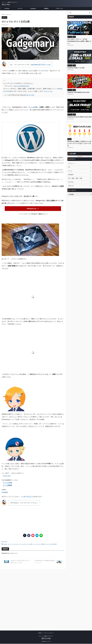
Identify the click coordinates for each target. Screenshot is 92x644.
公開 (53, 543)
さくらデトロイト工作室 (26, 543)
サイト (9, 543)
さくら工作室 (33, 107)
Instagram (33, 9)
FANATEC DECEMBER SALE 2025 (77, 90)
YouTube (7, 9)
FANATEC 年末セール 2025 (75, 65)
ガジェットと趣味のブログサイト (46, 575)
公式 (50, 543)
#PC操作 (10, 91)
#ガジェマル (48, 91)
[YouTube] (34, 65)
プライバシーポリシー (49, 572)
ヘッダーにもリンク (27, 496)
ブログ (47, 543)
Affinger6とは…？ (33, 208)
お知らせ (5, 541)
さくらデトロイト (16, 543)
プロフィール (59, 9)
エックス (20, 9)
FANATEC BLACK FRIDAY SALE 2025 (78, 114)
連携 (56, 543)
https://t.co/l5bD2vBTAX (21, 86)
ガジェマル (6, 5)
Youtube (5, 543)
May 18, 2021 (30, 95)
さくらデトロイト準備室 (39, 543)
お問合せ (46, 9)
